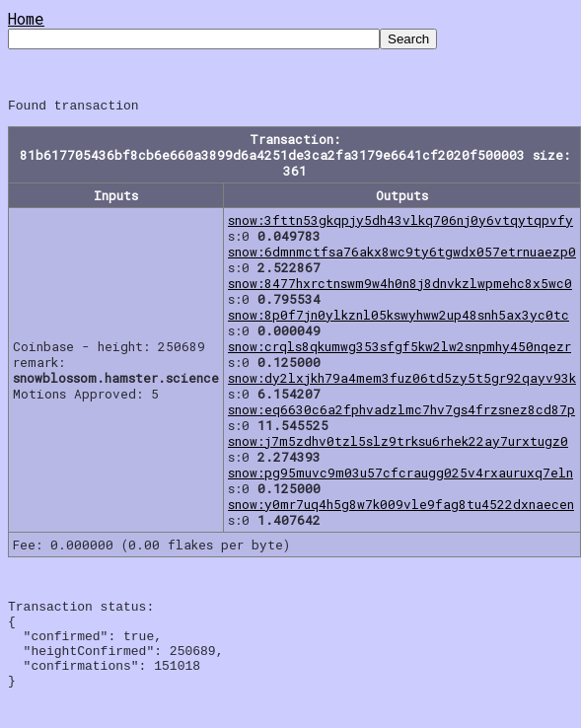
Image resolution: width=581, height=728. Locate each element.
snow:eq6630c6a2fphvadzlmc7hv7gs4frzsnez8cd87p (401, 412)
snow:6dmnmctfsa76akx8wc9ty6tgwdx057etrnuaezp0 (402, 255)
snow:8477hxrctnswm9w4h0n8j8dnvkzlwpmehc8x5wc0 (400, 286)
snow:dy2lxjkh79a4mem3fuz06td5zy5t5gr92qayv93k (402, 381)
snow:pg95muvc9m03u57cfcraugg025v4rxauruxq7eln (400, 475)
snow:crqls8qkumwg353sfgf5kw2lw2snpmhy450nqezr (399, 349)
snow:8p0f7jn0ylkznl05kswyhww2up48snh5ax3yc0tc (399, 318)
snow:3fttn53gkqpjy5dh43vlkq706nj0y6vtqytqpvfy (400, 223)
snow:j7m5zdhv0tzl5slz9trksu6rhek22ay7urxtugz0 (398, 444)
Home (26, 18)
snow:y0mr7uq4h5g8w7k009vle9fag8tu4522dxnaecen (401, 507)
